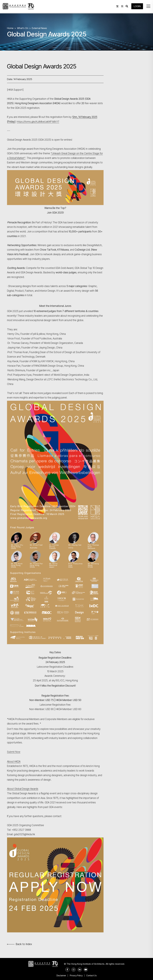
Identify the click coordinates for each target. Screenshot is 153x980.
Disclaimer (61, 975)
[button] (148, 7)
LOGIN (137, 7)
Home (10, 28)
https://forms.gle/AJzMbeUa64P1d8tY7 (38, 122)
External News (40, 28)
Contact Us (92, 975)
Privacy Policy (76, 975)
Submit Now (14, 752)
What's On (23, 28)
